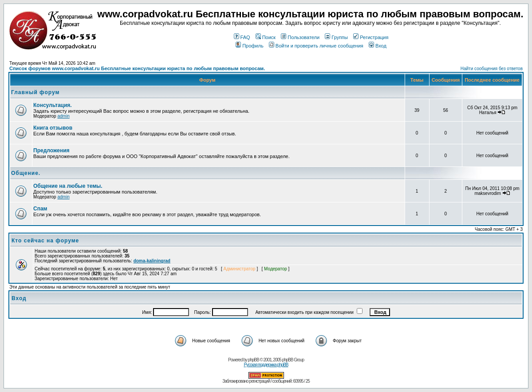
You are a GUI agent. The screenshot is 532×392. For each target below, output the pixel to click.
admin (63, 116)
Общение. (26, 173)
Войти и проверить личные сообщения (316, 46)
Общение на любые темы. (68, 186)
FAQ (242, 37)
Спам (40, 209)
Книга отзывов (53, 128)
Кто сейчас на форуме (45, 241)
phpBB (254, 360)
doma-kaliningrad (152, 261)
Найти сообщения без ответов (492, 69)
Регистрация (371, 37)
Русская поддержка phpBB (266, 365)
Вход (378, 46)
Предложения (51, 150)
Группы (336, 37)
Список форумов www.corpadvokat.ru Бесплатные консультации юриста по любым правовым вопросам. (137, 68)
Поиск (266, 37)
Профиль (250, 46)
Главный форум (35, 92)
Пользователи (300, 37)
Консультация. (53, 105)
